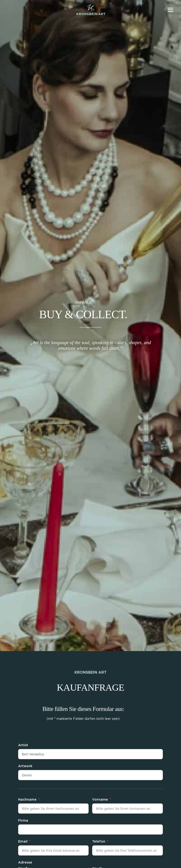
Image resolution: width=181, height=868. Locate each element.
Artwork (25, 766)
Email (23, 842)
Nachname (27, 800)
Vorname (100, 800)
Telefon (99, 842)
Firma (23, 821)
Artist (23, 745)
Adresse (25, 863)
